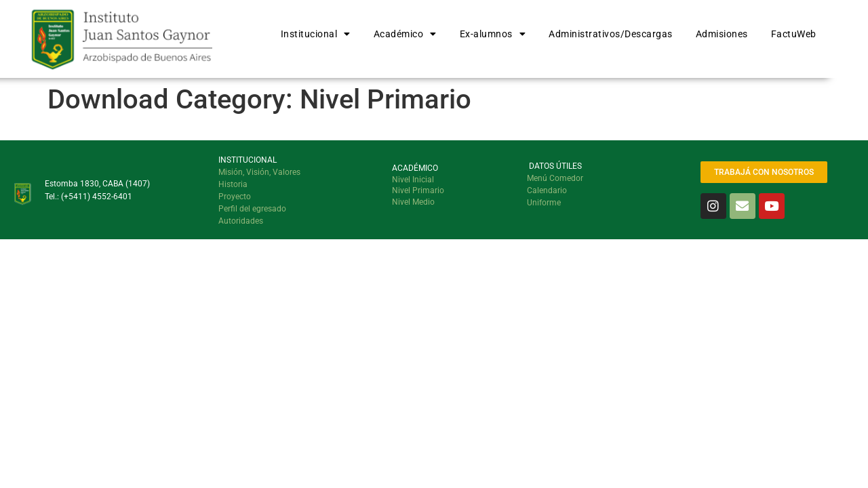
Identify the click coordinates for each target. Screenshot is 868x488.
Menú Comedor (555, 178)
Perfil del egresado (252, 209)
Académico (405, 34)
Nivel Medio (413, 202)
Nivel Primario (418, 190)
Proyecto (235, 197)
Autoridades (241, 221)
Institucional (316, 34)
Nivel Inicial (413, 180)
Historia (233, 184)
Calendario (547, 190)
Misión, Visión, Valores (259, 172)
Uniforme (544, 203)
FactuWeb (794, 34)
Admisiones (722, 34)
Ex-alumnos (493, 34)
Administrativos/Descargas (611, 34)
